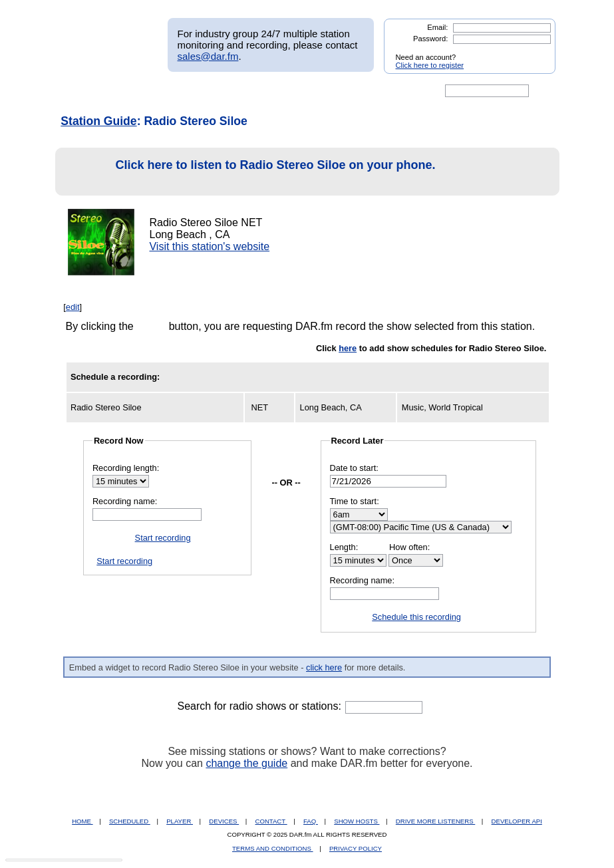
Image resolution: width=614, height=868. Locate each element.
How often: (409, 547)
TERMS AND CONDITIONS (273, 848)
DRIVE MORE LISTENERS (435, 821)
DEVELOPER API (517, 821)
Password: (430, 39)
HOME (82, 821)
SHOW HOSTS (357, 821)
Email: (437, 27)
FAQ (311, 821)
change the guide (246, 763)
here (348, 348)
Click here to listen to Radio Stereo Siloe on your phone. (249, 172)
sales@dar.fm (208, 56)
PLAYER (180, 821)
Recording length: (126, 468)
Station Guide (98, 121)
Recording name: (125, 501)
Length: (344, 547)
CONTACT (271, 821)
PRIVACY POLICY (356, 848)
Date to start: (354, 468)
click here (324, 667)
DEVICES (224, 821)
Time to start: (355, 501)
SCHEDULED (130, 821)
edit (73, 307)
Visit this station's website (209, 246)
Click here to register (430, 65)
